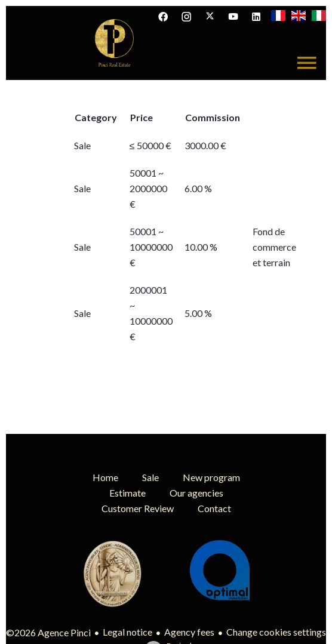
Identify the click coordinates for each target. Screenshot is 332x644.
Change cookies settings (276, 632)
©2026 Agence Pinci (48, 632)
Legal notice (127, 632)
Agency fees (189, 632)
